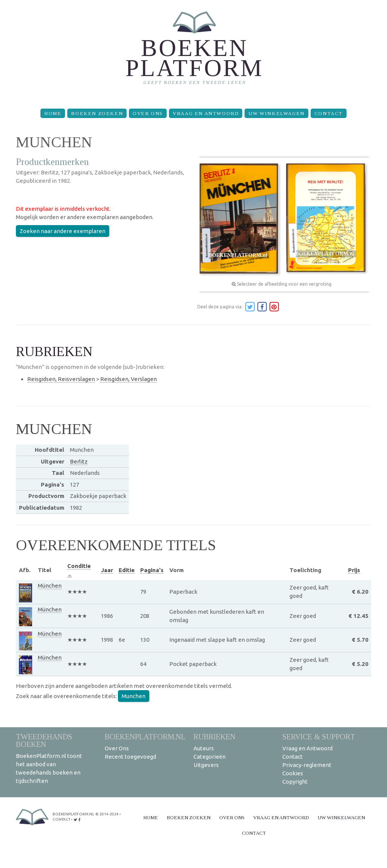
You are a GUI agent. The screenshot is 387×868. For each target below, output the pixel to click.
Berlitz (79, 461)
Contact (329, 113)
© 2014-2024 (107, 814)
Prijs (354, 570)
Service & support (319, 737)
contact (61, 819)
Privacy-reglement (307, 765)
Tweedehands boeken (44, 740)
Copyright (295, 782)
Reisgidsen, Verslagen (128, 379)
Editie (127, 570)
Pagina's (152, 570)
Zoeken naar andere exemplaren (63, 231)
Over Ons (148, 113)
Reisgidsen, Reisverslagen (61, 379)
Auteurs (204, 748)
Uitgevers (206, 765)
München (50, 586)
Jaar (107, 570)
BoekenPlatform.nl (145, 737)
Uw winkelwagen (276, 113)
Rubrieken (214, 737)
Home (53, 113)
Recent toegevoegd (130, 757)
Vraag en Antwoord (206, 113)
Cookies (293, 773)
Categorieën (210, 757)
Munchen (134, 696)
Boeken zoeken (97, 113)
